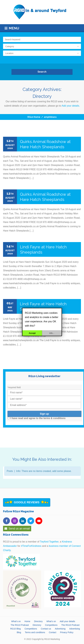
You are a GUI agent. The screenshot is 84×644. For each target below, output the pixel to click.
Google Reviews (27, 502)
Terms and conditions (35, 632)
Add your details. (71, 106)
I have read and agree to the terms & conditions (37, 418)
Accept (32, 333)
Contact (53, 632)
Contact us (46, 629)
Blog (19, 632)
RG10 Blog (15, 629)
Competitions (51, 625)
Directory (38, 621)
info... (52, 333)
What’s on (16, 621)
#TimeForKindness (31, 546)
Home (27, 621)
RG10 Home (34, 117)
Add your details (67, 621)
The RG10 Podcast (20, 625)
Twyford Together (49, 542)
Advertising (60, 629)
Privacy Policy (67, 632)
